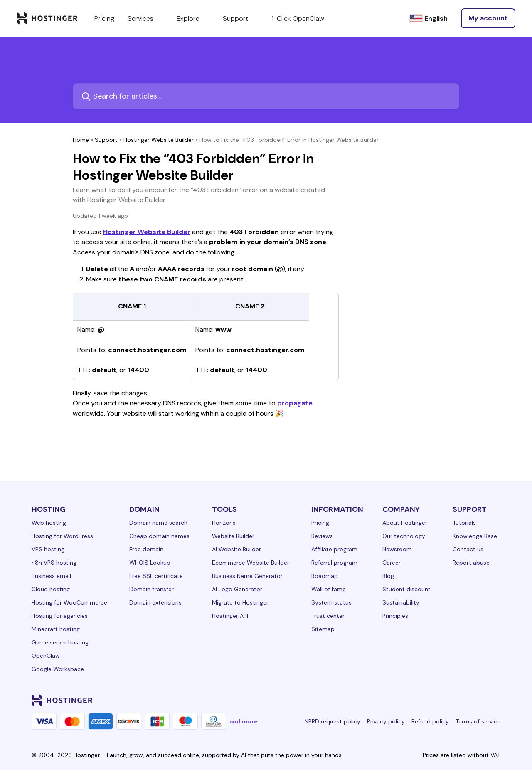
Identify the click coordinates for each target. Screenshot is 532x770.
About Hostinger (405, 523)
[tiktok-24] (495, 700)
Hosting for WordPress (62, 536)
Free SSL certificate (156, 576)
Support (106, 140)
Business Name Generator (247, 576)
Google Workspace (58, 669)
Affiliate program (334, 549)
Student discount (406, 589)
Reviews (322, 536)
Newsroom (397, 549)
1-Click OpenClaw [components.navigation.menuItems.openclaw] (298, 19)
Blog (388, 576)
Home (81, 140)
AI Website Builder (236, 549)
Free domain (146, 549)
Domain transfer (151, 589)
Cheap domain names (159, 536)
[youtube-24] (462, 700)
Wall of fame (329, 589)
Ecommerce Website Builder (251, 563)
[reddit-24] (479, 700)
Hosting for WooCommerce (69, 602)
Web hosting (49, 523)
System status (331, 602)
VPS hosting (48, 549)
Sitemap (323, 629)
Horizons (224, 523)
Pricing (320, 523)
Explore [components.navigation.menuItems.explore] (193, 18)
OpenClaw (46, 656)
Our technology (404, 536)
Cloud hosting (51, 589)
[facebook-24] (412, 700)
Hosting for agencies (60, 616)
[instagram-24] (429, 700)
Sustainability (401, 602)
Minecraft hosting (56, 629)
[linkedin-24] (396, 700)
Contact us (468, 549)
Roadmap (325, 576)
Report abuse (471, 563)
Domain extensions (155, 602)
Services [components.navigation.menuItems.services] (145, 18)
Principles (395, 616)
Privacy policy (386, 721)
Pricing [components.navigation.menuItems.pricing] (104, 19)
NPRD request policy (332, 721)
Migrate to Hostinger (240, 602)
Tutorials (464, 523)
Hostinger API (230, 616)
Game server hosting (60, 642)
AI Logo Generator (237, 589)
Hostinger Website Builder (159, 140)
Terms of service (478, 721)
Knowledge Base (475, 536)
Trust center (328, 616)
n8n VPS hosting (54, 563)
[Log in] (488, 18)
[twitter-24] (446, 700)
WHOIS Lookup (150, 563)
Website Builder (233, 536)
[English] (429, 19)
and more (244, 721)
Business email (51, 576)
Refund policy (430, 721)
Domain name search (158, 523)
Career (392, 563)
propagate (295, 403)
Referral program (334, 563)
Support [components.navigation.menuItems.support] (240, 18)
